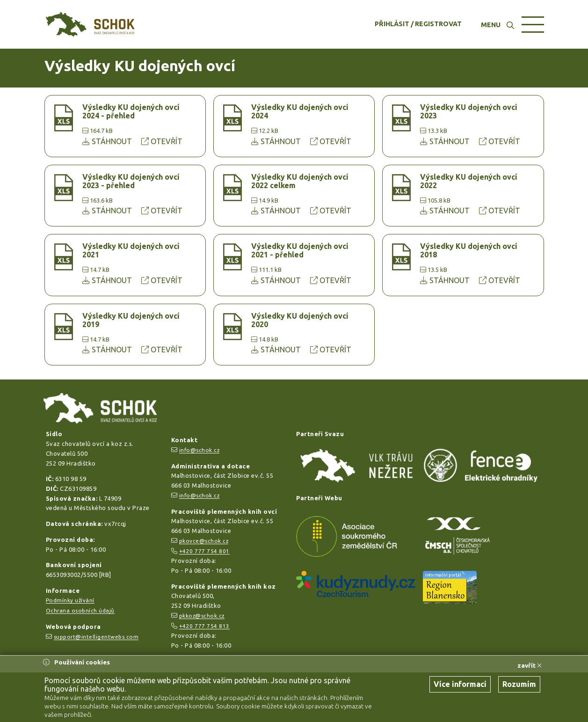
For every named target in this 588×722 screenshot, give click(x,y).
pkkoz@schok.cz (202, 616)
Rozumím (519, 684)
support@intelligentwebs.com (96, 637)
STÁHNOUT (108, 141)
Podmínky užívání (70, 600)
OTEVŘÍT (162, 141)
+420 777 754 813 (204, 626)
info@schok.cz (200, 450)
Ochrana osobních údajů (80, 610)
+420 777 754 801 (204, 551)
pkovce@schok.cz (204, 541)
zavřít (530, 665)
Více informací (460, 684)
